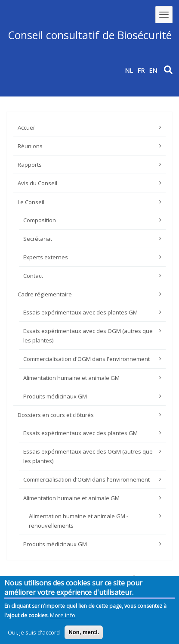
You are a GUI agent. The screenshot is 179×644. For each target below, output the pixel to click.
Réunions (30, 146)
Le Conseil (31, 202)
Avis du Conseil (37, 183)
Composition (40, 220)
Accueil (27, 128)
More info (63, 617)
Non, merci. (84, 634)
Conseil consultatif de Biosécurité (90, 35)
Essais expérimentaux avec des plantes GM (80, 312)
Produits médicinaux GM (55, 396)
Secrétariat (38, 239)
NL (129, 70)
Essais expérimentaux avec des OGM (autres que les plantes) (88, 336)
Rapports (30, 165)
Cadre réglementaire (45, 294)
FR (141, 70)
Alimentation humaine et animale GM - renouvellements (79, 521)
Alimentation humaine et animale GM (71, 378)
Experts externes (46, 257)
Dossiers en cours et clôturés (56, 415)
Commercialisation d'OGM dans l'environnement (86, 359)
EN (153, 70)
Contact (33, 276)
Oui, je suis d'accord (34, 635)
